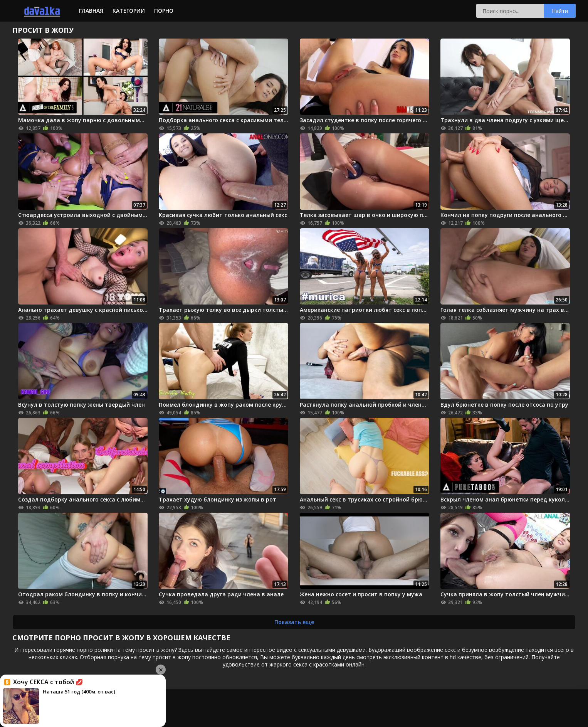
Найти (560, 11)
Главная (91, 11)
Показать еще (294, 622)
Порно (164, 11)
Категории (129, 11)
